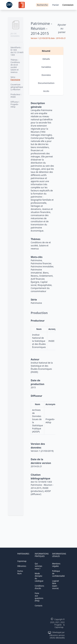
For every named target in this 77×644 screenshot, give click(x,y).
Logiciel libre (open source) (55, 585)
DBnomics (22, 566)
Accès (46, 91)
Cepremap (22, 561)
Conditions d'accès (40, 587)
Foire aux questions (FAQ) (39, 597)
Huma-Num (20, 572)
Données (46, 75)
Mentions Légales (56, 565)
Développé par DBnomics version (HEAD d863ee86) (57, 635)
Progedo (58, 625)
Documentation (46, 83)
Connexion (68, 5)
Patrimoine (15, 80)
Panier (56, 5)
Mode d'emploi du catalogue (39, 577)
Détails (46, 59)
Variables (46, 67)
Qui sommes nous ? (38, 566)
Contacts (39, 606)
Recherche (42, 5)
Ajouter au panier (62, 28)
